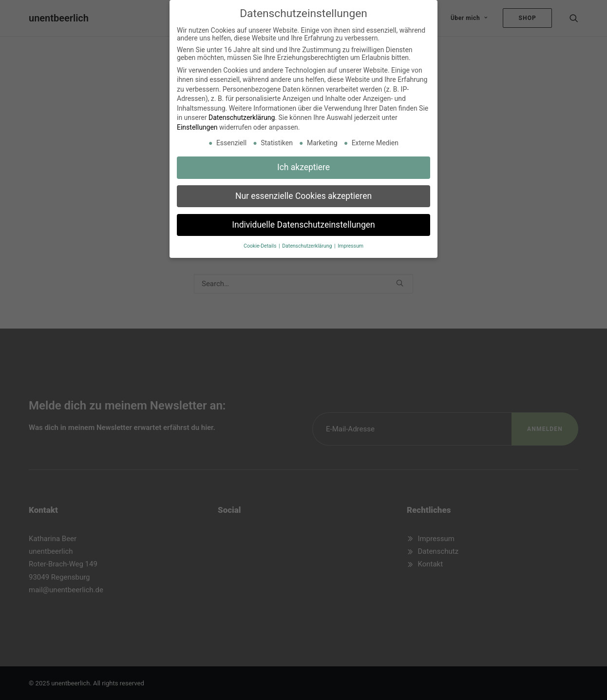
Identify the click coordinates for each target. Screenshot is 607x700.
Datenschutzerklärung (242, 114)
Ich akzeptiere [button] (303, 163)
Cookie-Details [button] (261, 242)
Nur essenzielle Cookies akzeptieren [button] (303, 192)
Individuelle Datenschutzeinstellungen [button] (303, 220)
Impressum (351, 242)
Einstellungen (197, 123)
